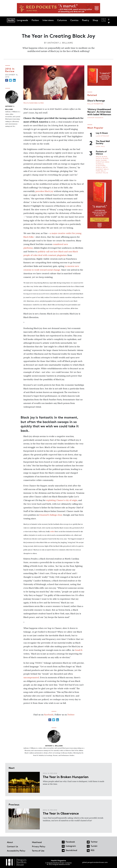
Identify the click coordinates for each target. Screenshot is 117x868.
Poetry (86, 20)
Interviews (48, 20)
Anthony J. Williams (60, 43)
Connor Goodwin (95, 118)
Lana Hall (100, 146)
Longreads (22, 20)
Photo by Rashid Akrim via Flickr (34, 103)
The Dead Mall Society (103, 142)
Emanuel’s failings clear (51, 515)
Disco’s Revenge (96, 100)
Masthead (37, 842)
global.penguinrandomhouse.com (95, 862)
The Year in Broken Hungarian (66, 777)
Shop (95, 20)
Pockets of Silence (101, 152)
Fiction (35, 20)
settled (52, 532)
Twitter (109, 23)
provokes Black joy (44, 191)
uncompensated (31, 678)
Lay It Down (102, 133)
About (10, 842)
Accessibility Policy (16, 851)
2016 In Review (10, 70)
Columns (62, 20)
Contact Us (12, 846)
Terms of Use (38, 851)
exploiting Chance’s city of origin (62, 500)
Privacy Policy (39, 846)
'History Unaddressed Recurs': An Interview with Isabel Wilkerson (99, 112)
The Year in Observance (61, 813)
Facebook (109, 20)
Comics (74, 20)
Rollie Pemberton (95, 104)
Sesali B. (79, 650)
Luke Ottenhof (103, 136)
